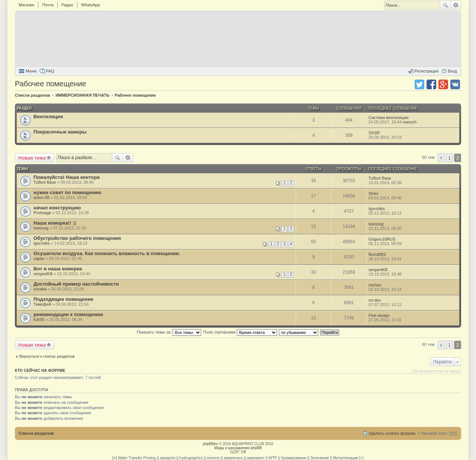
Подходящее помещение (63, 299)
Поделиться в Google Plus (443, 84)
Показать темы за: (169, 332)
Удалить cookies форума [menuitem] (392, 433)
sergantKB (43, 274)
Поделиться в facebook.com (431, 84)
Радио (67, 5)
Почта (48, 5)
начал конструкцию (57, 208)
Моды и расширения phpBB (238, 448)
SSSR (374, 133)
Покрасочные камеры (60, 132)
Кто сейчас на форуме (40, 370)
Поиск (446, 5)
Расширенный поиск (456, 5)
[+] (115, 458)
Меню (31, 71)
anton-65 (41, 197)
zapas (39, 258)
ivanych (410, 122)
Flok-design (379, 315)
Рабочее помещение (51, 84)
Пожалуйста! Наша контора (67, 177)
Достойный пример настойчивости (76, 284)
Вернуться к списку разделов (47, 356)
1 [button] (449, 158)
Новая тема (32, 158)
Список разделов (36, 433)
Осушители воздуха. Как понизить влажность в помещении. (107, 253)
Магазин (26, 5)
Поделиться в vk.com (455, 84)
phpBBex (210, 444)
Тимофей (42, 304)
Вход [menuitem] (452, 71)
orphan (375, 285)
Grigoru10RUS (382, 239)
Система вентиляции (388, 118)
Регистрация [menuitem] (427, 71)
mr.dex (375, 300)
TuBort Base (45, 182)
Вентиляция (48, 117)
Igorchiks (377, 209)
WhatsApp (91, 5)
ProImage (42, 213)
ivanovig (41, 228)
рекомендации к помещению (68, 314)
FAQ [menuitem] (50, 71)
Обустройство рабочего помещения (77, 238)
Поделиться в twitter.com (419, 84)
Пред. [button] (441, 158)
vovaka (40, 289)
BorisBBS (377, 254)
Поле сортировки (240, 332)
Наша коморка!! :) (55, 223)
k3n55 (39, 319)
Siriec (374, 193)
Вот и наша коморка (58, 269)
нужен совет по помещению (67, 192)
